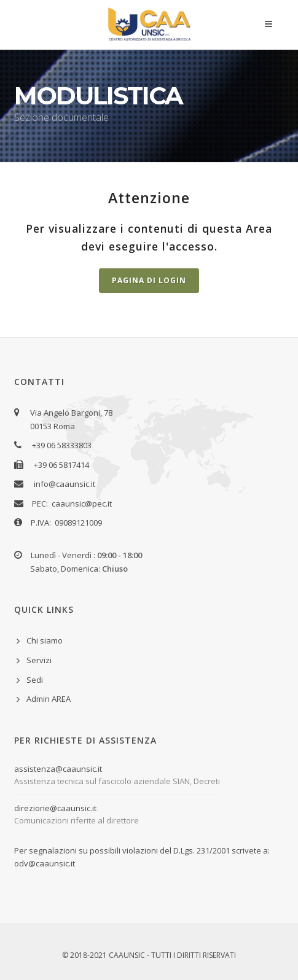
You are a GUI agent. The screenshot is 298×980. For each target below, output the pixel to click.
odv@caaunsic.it (45, 863)
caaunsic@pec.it (82, 504)
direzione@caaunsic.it (55, 808)
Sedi (35, 680)
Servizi (39, 660)
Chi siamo (45, 640)
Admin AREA (49, 699)
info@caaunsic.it (65, 484)
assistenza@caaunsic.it (58, 769)
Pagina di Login (149, 280)
